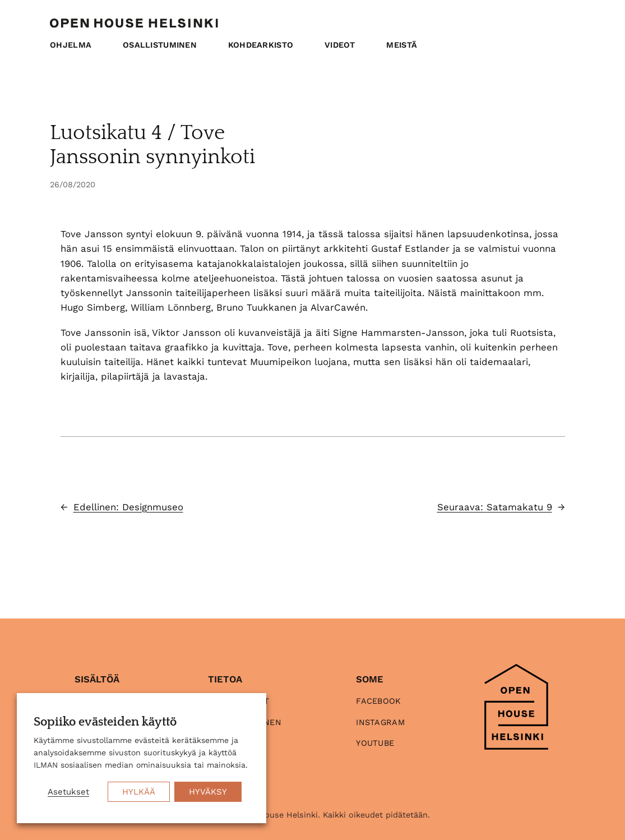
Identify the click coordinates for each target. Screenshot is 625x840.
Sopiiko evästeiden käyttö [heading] (105, 722)
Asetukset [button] (68, 792)
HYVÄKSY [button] (208, 792)
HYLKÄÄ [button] (139, 792)
